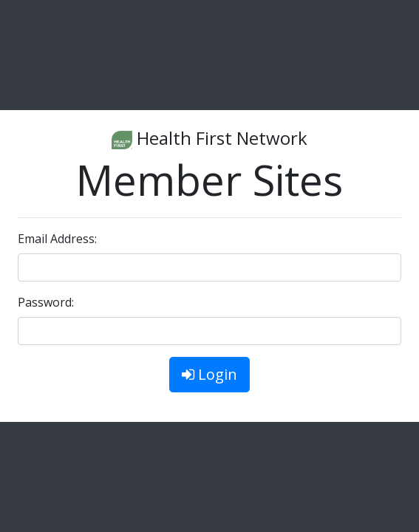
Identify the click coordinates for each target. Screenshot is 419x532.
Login (209, 374)
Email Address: (57, 239)
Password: (46, 302)
